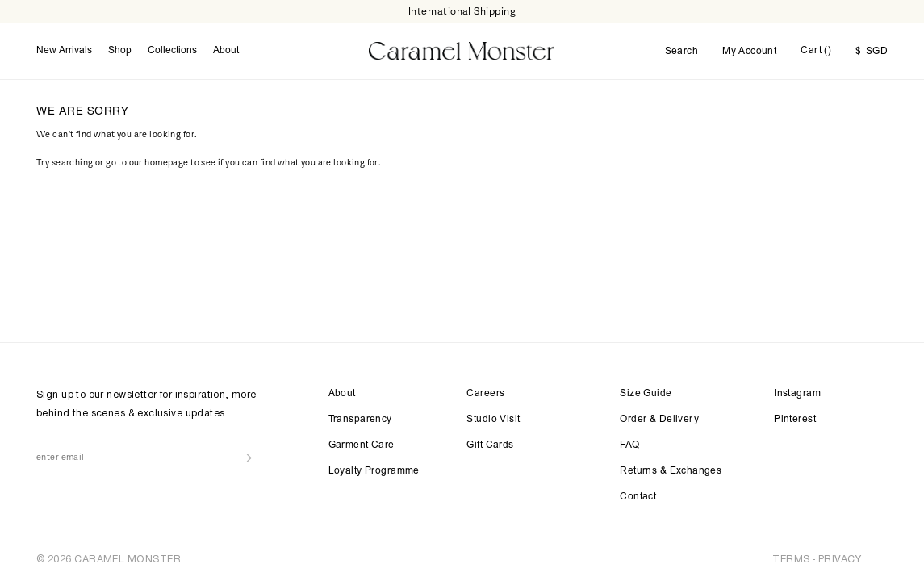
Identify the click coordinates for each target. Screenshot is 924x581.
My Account (749, 52)
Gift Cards (490, 445)
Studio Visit (493, 420)
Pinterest (795, 420)
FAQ (629, 445)
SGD (872, 52)
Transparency (360, 420)
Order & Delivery (659, 420)
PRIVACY (840, 559)
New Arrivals (64, 51)
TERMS (791, 559)
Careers (485, 394)
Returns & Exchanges (671, 471)
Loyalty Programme (374, 471)
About (226, 51)
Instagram (797, 394)
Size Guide (646, 394)
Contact (638, 497)
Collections (172, 51)
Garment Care (362, 445)
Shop (120, 51)
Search (682, 52)
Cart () (816, 51)
